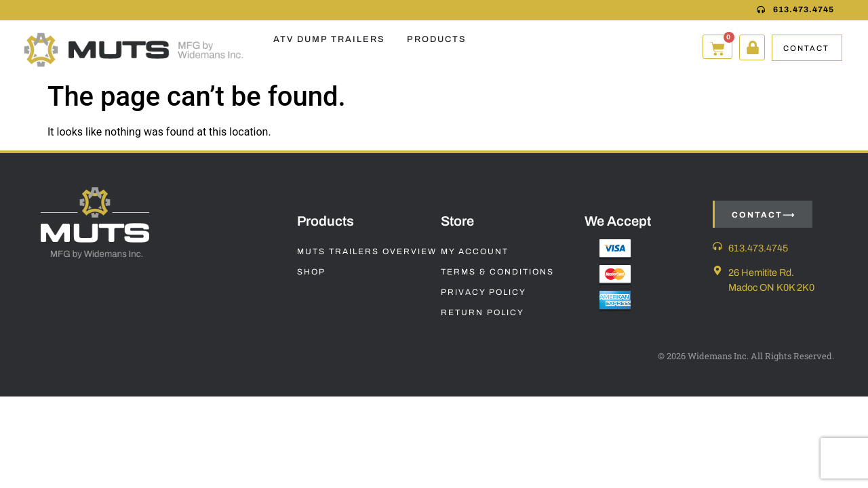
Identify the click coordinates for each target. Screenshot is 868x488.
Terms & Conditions (497, 272)
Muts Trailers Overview (367, 251)
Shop (311, 272)
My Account (475, 251)
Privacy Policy (484, 292)
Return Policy (482, 312)
